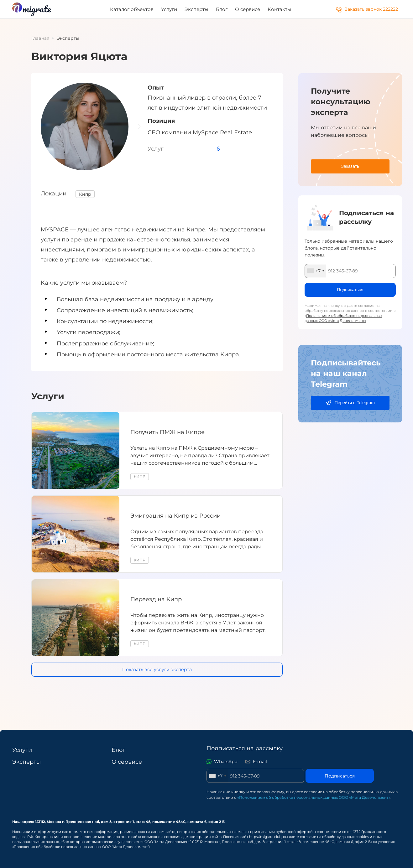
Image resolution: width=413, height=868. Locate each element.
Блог (222, 9)
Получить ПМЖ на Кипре (167, 432)
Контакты (279, 9)
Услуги (169, 9)
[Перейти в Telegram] (350, 403)
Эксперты (196, 9)
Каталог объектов (132, 9)
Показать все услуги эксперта (157, 669)
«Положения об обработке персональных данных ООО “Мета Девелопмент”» (81, 847)
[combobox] (316, 271)
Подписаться (340, 776)
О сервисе (248, 9)
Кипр (85, 194)
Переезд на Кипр (156, 599)
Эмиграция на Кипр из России (175, 516)
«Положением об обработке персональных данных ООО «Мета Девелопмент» (314, 797)
